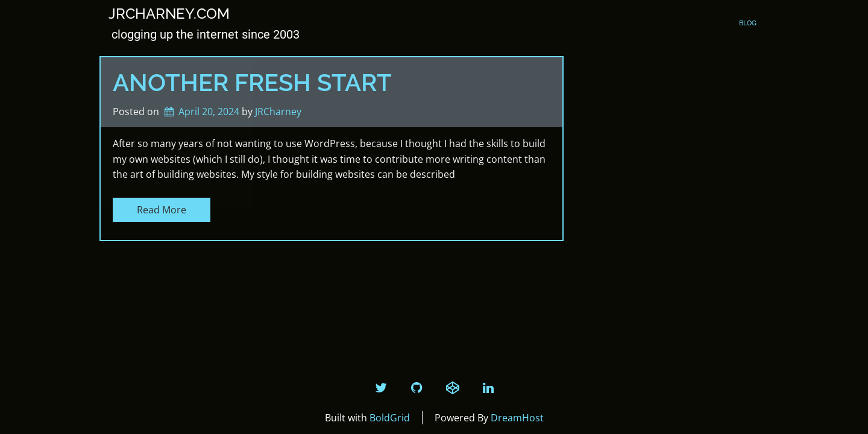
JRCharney (278, 112)
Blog (748, 23)
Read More (162, 210)
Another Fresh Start (252, 82)
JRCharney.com (169, 14)
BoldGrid (390, 418)
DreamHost (517, 418)
